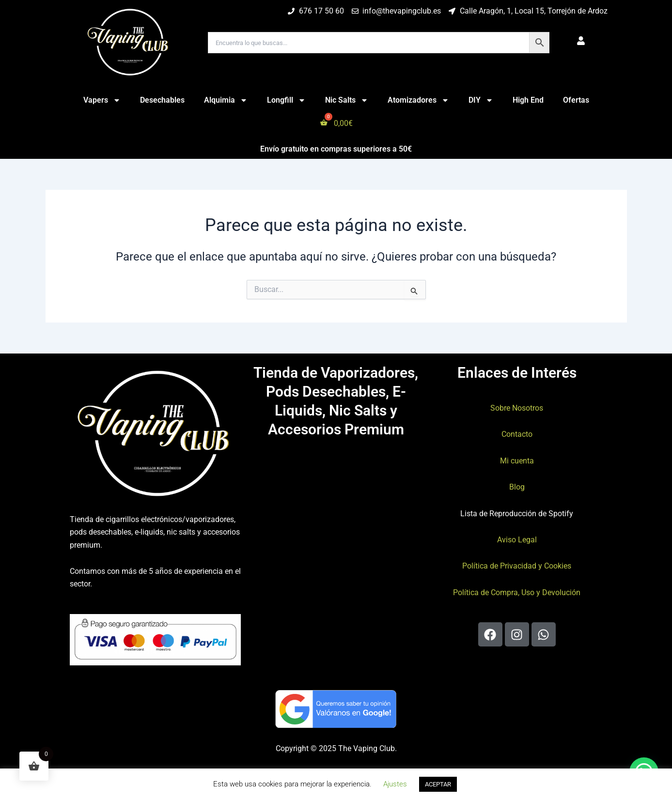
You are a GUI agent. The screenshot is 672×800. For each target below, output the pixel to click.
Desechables (162, 100)
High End (528, 100)
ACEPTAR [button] (438, 784)
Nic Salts (347, 100)
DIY (481, 100)
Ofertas (576, 100)
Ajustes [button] (395, 784)
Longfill (286, 100)
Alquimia (226, 100)
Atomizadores (418, 100)
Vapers (102, 100)
